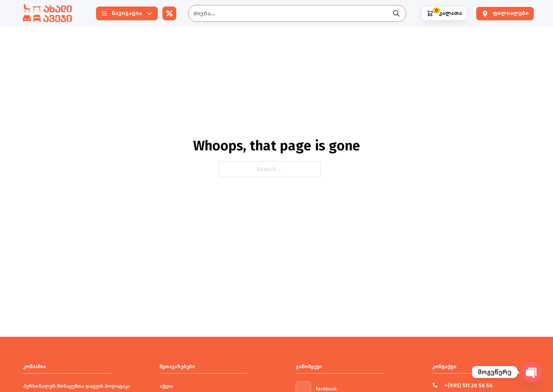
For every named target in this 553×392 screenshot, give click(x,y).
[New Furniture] (47, 13)
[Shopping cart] (444, 13)
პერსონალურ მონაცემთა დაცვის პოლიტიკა (77, 386)
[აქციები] (169, 13)
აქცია (166, 386)
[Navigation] (127, 13)
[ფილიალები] (505, 14)
